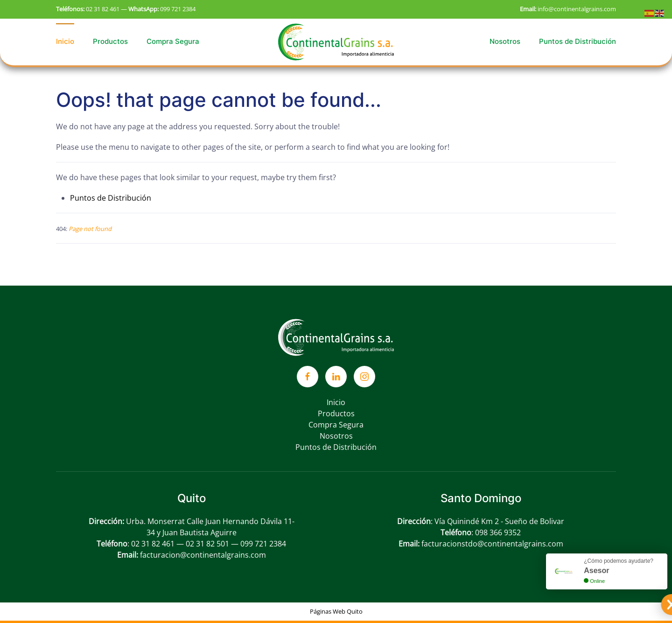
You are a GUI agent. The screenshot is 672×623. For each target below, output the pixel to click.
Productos (110, 41)
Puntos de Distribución (577, 41)
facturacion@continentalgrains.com (203, 555)
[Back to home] (336, 42)
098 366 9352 (498, 532)
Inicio (65, 41)
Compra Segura (173, 41)
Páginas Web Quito (336, 611)
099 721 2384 (178, 9)
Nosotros (505, 41)
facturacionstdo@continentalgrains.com (492, 544)
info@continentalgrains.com (577, 9)
